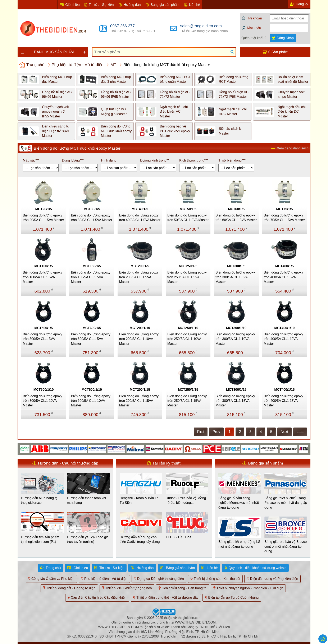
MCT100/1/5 (44, 266)
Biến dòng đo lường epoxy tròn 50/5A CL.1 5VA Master (188, 218)
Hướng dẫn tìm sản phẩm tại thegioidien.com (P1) (40, 539)
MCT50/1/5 (188, 209)
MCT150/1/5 (92, 266)
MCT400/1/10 (284, 328)
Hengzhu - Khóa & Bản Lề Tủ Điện (139, 500)
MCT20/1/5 (44, 209)
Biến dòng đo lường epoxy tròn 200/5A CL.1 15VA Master (139, 401)
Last (300, 432)
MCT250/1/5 (188, 266)
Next (284, 432)
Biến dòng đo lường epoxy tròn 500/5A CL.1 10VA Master (42, 401)
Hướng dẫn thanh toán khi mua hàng (86, 500)
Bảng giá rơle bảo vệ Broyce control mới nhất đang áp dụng (286, 546)
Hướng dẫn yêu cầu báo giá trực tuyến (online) (88, 539)
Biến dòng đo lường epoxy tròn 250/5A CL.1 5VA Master (187, 277)
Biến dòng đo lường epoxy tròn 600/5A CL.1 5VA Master (91, 339)
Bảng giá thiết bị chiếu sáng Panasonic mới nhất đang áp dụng (286, 503)
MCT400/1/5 (284, 266)
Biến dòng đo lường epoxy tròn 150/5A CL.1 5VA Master (91, 277)
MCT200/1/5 (140, 266)
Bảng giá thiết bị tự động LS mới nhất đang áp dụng (239, 544)
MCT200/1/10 (140, 328)
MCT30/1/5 (92, 209)
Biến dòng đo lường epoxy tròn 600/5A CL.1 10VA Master (91, 401)
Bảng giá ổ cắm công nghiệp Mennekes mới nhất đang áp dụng (239, 503)
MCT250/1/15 (188, 390)
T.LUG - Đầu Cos (178, 537)
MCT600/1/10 (92, 390)
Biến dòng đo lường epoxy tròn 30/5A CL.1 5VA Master (92, 218)
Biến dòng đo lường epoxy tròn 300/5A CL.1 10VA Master (235, 339)
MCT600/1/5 (92, 328)
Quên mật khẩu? (254, 38)
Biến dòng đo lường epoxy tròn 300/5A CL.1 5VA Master (235, 277)
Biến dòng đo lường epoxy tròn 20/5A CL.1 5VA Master (43, 218)
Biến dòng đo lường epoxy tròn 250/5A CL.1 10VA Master (187, 339)
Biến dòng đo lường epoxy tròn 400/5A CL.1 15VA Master (283, 401)
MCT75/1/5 (284, 209)
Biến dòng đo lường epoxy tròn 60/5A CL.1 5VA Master (236, 218)
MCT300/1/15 (236, 390)
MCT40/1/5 (140, 209)
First (201, 432)
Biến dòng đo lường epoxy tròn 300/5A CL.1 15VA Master (235, 401)
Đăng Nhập (285, 38)
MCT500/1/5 (44, 328)
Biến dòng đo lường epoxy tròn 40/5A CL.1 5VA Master (140, 218)
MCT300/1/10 (236, 328)
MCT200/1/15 (140, 390)
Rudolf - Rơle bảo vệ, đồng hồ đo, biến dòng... (186, 500)
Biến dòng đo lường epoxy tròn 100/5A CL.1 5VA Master (42, 277)
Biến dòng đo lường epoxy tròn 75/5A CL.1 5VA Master (284, 218)
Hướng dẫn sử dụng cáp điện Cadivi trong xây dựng (140, 539)
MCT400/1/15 (284, 390)
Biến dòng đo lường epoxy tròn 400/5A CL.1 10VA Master (283, 339)
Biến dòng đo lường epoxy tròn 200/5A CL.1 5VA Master (139, 277)
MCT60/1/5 (236, 209)
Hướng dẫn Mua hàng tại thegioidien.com (40, 500)
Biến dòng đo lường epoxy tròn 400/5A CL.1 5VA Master (283, 277)
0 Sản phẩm (278, 52)
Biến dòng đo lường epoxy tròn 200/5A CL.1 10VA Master (139, 339)
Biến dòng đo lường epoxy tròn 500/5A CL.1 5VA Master (42, 339)
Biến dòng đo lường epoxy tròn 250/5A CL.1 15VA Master (187, 401)
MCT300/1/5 (236, 266)
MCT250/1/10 (188, 328)
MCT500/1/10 (44, 390)
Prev (216, 432)
